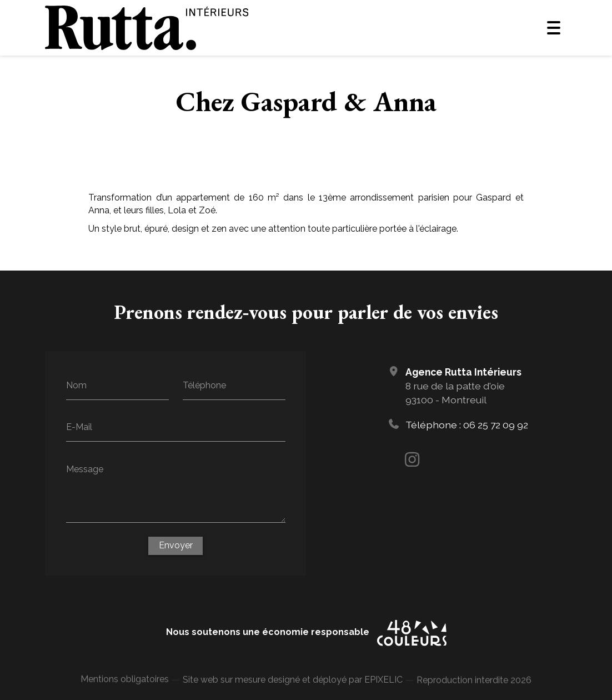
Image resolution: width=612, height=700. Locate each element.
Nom (76, 385)
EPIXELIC (383, 686)
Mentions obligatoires (125, 684)
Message (85, 469)
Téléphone (204, 385)
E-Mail (79, 427)
